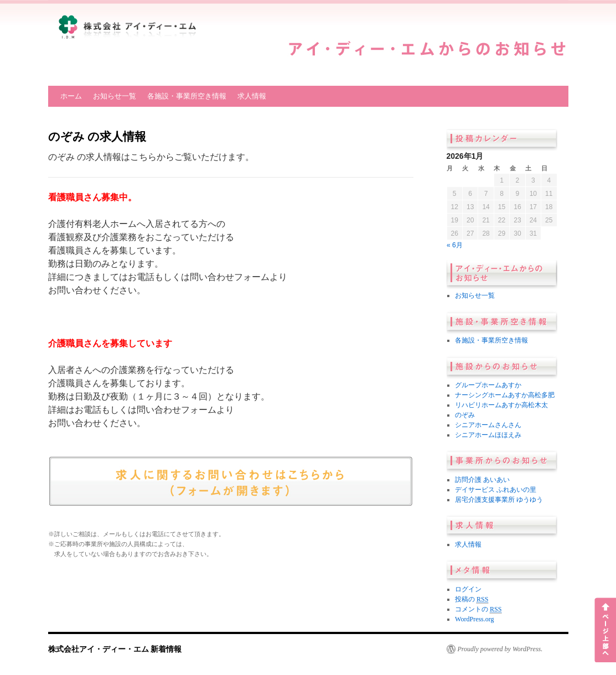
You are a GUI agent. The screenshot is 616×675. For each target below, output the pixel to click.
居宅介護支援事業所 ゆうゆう (499, 500)
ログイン (468, 589)
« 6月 (455, 245)
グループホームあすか (488, 385)
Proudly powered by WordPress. (500, 649)
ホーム (71, 96)
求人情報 (252, 96)
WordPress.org (474, 619)
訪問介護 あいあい (482, 480)
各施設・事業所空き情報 (187, 96)
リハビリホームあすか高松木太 (501, 405)
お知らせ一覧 (115, 96)
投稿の (472, 599)
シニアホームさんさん (488, 425)
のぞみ (465, 415)
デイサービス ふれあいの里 (496, 490)
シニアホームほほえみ (488, 435)
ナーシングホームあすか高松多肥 (505, 395)
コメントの (478, 609)
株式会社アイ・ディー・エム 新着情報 (115, 649)
